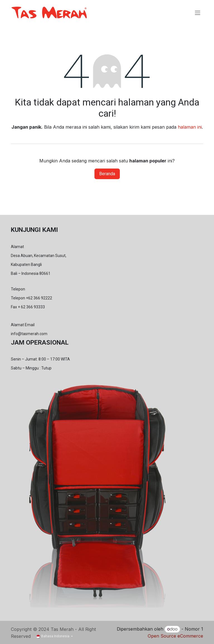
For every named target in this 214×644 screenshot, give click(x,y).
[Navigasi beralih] (198, 13)
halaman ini (190, 127)
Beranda (107, 174)
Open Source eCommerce (175, 636)
